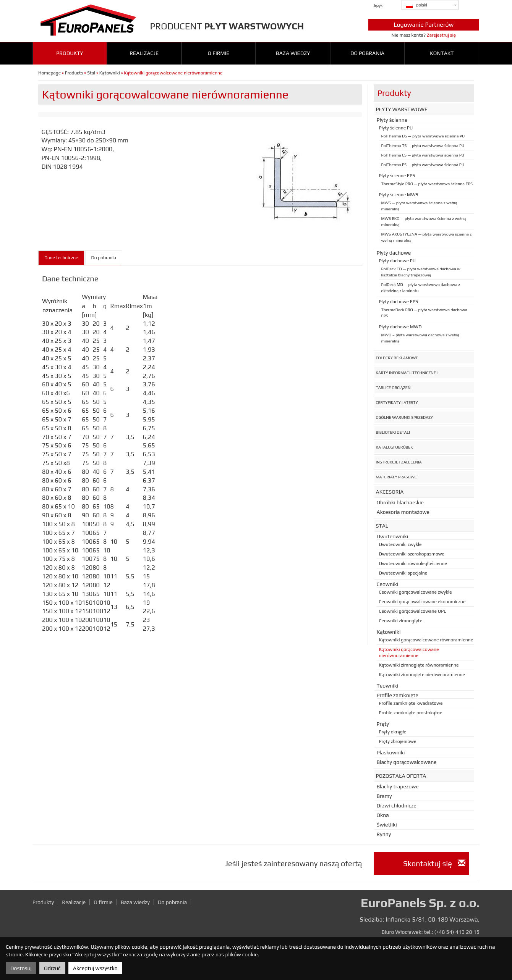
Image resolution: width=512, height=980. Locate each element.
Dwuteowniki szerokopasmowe (412, 554)
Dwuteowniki (393, 536)
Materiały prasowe (396, 477)
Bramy (384, 796)
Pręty (383, 724)
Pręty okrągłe (393, 732)
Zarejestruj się (441, 35)
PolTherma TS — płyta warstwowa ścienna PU (423, 145)
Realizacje (144, 53)
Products (74, 73)
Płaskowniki (391, 752)
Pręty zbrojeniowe (398, 741)
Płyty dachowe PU (398, 261)
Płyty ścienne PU (396, 128)
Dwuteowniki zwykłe (400, 544)
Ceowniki (388, 584)
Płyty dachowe (394, 253)
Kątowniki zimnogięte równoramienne (419, 665)
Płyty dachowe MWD (400, 327)
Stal (91, 73)
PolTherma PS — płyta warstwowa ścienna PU (423, 165)
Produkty (70, 53)
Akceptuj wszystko (95, 968)
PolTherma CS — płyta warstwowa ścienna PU (423, 155)
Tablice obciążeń (393, 387)
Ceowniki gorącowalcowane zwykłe (416, 592)
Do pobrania (367, 53)
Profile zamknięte (398, 695)
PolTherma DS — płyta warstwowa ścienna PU (423, 136)
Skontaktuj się (434, 863)
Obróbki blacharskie (400, 502)
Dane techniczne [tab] (61, 258)
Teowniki (388, 686)
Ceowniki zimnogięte (401, 621)
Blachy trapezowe (398, 786)
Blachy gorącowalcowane (407, 762)
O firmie (218, 53)
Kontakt (442, 53)
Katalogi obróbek (395, 447)
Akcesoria (390, 492)
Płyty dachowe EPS (399, 302)
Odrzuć (52, 968)
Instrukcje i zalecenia (399, 462)
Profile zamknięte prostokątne (411, 713)
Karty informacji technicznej (407, 373)
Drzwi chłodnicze (397, 806)
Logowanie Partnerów (424, 25)
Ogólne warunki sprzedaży (405, 417)
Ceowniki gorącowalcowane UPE (413, 611)
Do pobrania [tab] (104, 258)
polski (416, 5)
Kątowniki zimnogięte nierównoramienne (422, 675)
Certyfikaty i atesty (397, 402)
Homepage (49, 73)
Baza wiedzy (293, 53)
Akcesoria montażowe (403, 512)
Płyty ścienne (392, 120)
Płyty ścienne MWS (399, 195)
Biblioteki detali (393, 432)
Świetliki (387, 825)
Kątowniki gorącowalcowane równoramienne (426, 640)
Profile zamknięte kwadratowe (411, 703)
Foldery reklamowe (397, 358)
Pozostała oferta (401, 776)
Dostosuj (21, 968)
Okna (383, 815)
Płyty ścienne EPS (397, 176)
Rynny (384, 834)
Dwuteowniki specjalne (403, 573)
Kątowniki (110, 73)
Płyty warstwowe (402, 109)
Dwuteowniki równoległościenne (413, 563)
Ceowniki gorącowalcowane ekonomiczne (422, 602)
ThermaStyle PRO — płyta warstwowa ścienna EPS (427, 184)
